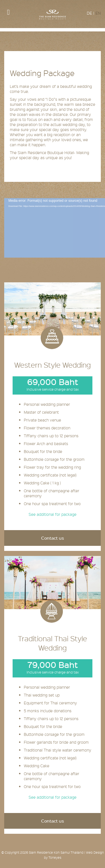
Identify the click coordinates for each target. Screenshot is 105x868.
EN (98, 13)
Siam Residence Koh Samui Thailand (56, 852)
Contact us (53, 538)
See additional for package (53, 514)
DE (89, 13)
